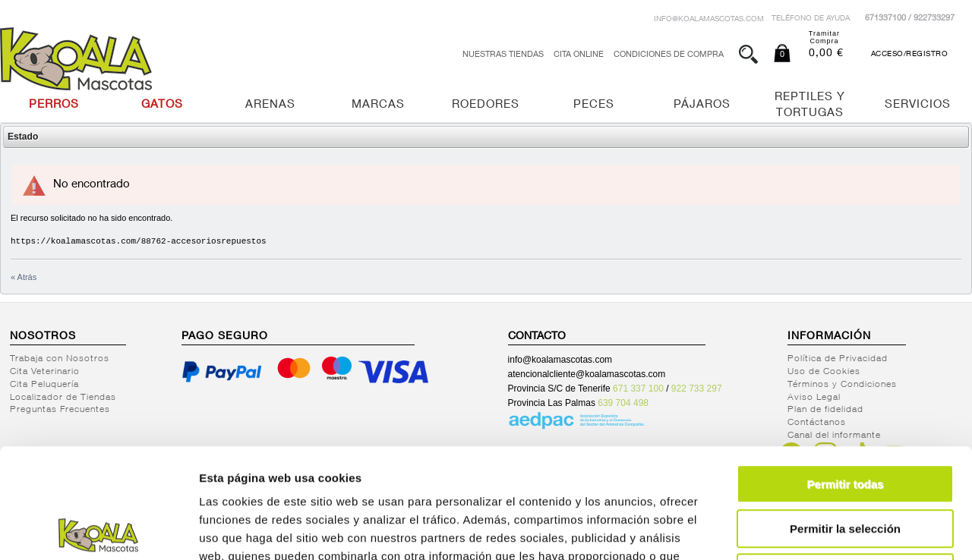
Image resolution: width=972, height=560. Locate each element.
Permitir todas (846, 374)
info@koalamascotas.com (709, 20)
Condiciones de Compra (669, 55)
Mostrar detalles (822, 530)
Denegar (845, 463)
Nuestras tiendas (503, 55)
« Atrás (24, 277)
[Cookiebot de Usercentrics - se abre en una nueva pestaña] (98, 530)
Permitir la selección (845, 419)
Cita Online (579, 55)
